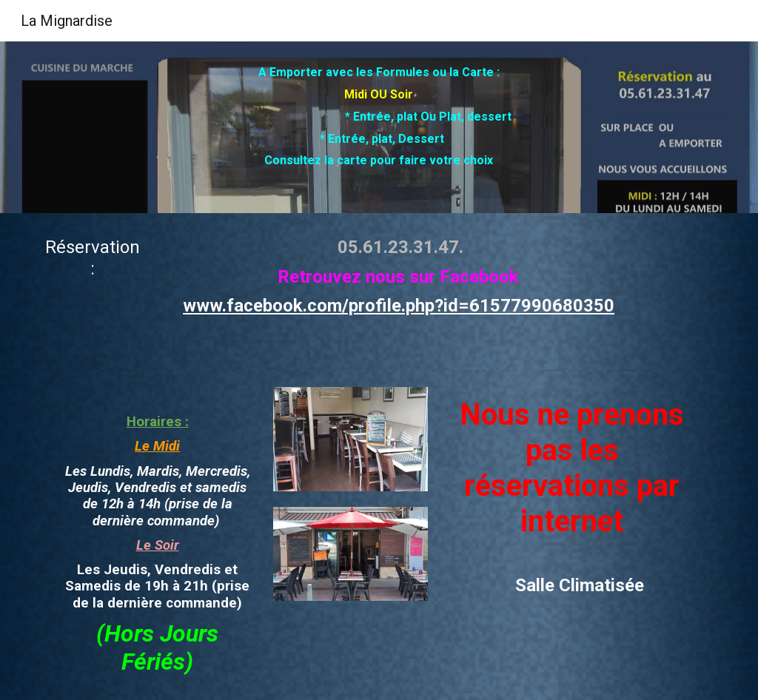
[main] (379, 127)
